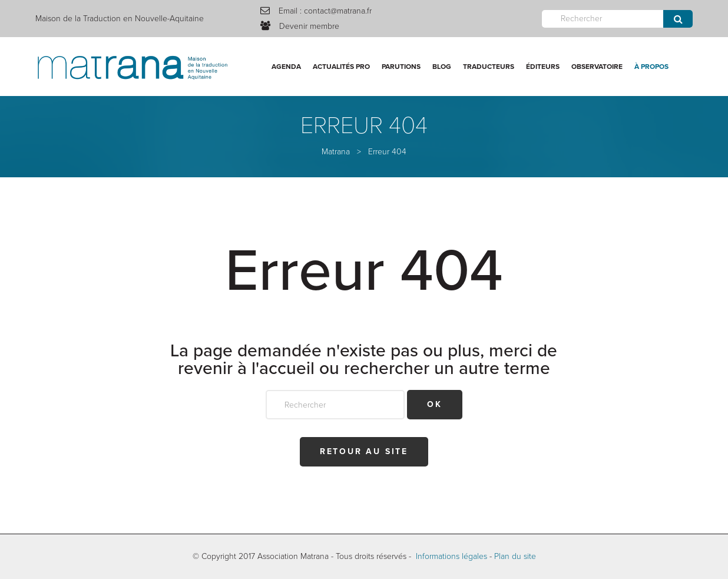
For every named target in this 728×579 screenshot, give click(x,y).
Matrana (336, 152)
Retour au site (364, 451)
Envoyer (678, 19)
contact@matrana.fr (338, 11)
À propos (651, 67)
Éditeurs (543, 67)
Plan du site (515, 556)
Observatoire (597, 67)
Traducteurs (489, 67)
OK (435, 404)
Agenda (286, 67)
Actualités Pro (341, 67)
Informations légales (451, 556)
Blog (442, 67)
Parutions (401, 67)
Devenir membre (309, 26)
